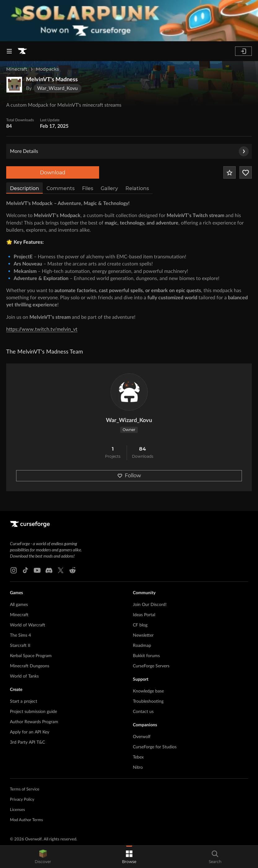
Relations (137, 188)
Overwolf (142, 737)
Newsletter (143, 635)
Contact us (143, 712)
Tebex (138, 757)
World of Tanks (24, 676)
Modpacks (47, 69)
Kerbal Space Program (31, 656)
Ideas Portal (144, 615)
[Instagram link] (14, 570)
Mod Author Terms (26, 820)
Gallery (109, 188)
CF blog (140, 625)
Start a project (24, 701)
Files (88, 188)
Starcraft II (20, 646)
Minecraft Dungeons (30, 666)
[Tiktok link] (25, 570)
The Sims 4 (20, 635)
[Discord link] (49, 570)
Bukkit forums (146, 656)
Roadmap (142, 646)
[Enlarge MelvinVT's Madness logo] (14, 85)
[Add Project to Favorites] (230, 172)
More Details (129, 151)
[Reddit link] (72, 570)
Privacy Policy (22, 800)
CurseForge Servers (151, 666)
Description (24, 188)
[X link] (61, 570)
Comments (61, 188)
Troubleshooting (148, 701)
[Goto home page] (22, 51)
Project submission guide (33, 712)
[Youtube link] (37, 570)
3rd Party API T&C (27, 742)
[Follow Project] (246, 172)
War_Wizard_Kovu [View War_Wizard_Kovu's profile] (129, 421)
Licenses (17, 810)
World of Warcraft (28, 625)
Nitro (138, 768)
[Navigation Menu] (9, 51)
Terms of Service (25, 789)
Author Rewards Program (34, 722)
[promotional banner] (129, 21)
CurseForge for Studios (155, 747)
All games (19, 605)
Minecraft (17, 69)
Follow (129, 476)
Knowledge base (148, 691)
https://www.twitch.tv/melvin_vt (42, 329)
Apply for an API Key (30, 732)
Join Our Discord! (150, 605)
